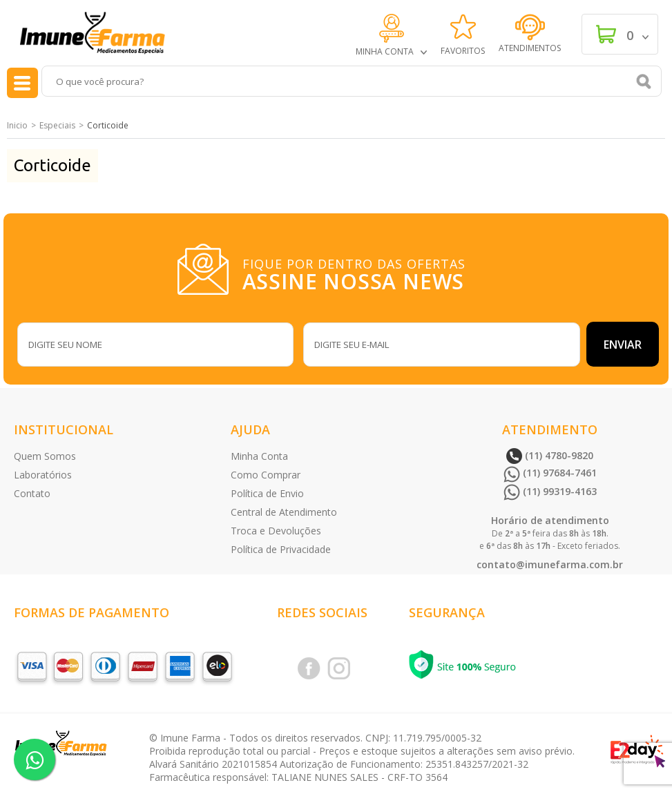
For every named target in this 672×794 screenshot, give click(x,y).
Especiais (57, 125)
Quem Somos (45, 456)
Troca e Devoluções (276, 531)
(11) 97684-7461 (550, 473)
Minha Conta (259, 456)
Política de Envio (267, 493)
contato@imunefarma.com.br (550, 564)
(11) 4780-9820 (550, 455)
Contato (32, 493)
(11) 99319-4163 (550, 491)
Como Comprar (266, 475)
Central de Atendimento (284, 512)
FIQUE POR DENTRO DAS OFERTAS (356, 273)
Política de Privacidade (281, 549)
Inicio (17, 125)
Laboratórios (43, 475)
